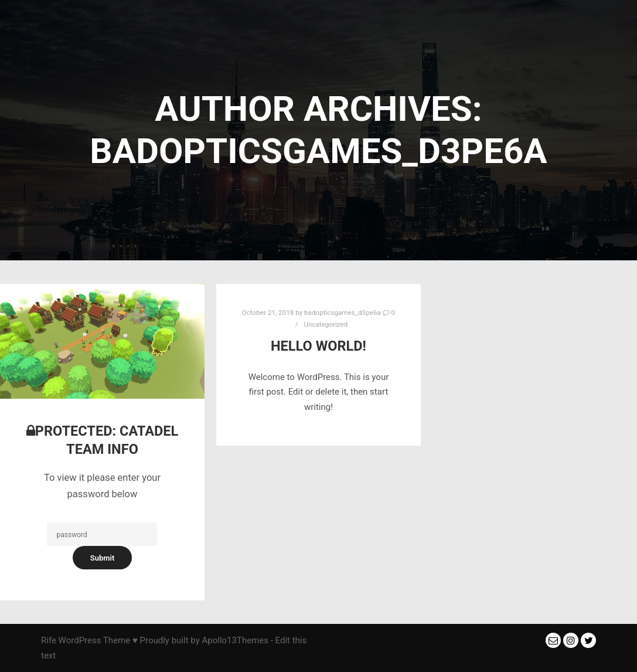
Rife (49, 640)
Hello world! (318, 346)
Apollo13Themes (235, 640)
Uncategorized (326, 324)
